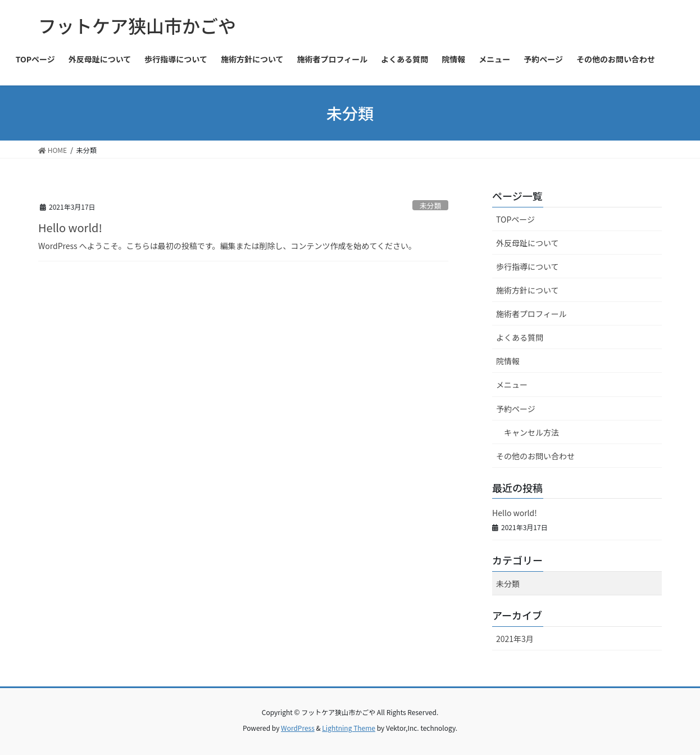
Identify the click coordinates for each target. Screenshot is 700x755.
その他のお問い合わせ (535, 456)
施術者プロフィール (531, 314)
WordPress (298, 728)
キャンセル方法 (531, 432)
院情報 (508, 361)
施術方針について (528, 290)
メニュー (512, 385)
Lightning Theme (349, 728)
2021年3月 (515, 639)
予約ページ (516, 409)
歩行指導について (528, 266)
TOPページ (515, 219)
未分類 (430, 205)
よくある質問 (520, 337)
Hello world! (70, 227)
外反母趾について (528, 243)
